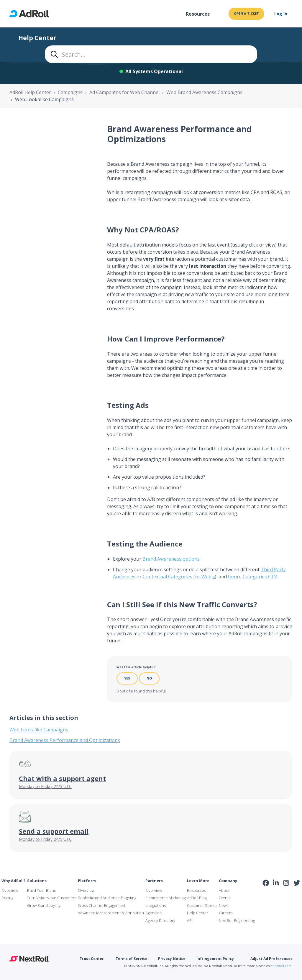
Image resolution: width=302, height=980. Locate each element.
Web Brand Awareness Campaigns (204, 92)
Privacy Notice (172, 959)
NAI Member (282, 896)
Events (225, 898)
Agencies (153, 913)
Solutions (37, 881)
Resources (198, 14)
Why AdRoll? (14, 881)
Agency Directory (160, 920)
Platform (87, 881)
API (190, 920)
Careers (226, 913)
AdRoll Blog (197, 898)
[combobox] (151, 54)
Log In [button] (281, 14)
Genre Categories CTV (253, 577)
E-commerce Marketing (165, 898)
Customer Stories (202, 905)
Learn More (198, 881)
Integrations (156, 905)
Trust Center (92, 959)
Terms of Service (132, 959)
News (224, 905)
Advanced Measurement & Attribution (111, 913)
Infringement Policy (215, 959)
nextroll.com (282, 966)
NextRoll (29, 959)
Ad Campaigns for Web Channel (124, 92)
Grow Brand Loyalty (44, 905)
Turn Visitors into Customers (52, 898)
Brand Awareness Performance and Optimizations (65, 740)
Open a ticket (246, 13)
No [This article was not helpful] (149, 678)
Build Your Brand (42, 890)
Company (228, 881)
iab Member (266, 896)
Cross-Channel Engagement (102, 905)
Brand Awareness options (171, 559)
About (224, 890)
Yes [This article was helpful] (127, 678)
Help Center (198, 913)
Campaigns (70, 92)
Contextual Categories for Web (177, 577)
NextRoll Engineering (237, 920)
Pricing (7, 898)
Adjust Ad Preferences (271, 959)
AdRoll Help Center (30, 92)
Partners (154, 881)
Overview (10, 890)
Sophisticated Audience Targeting (107, 898)
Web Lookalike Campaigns (44, 99)
